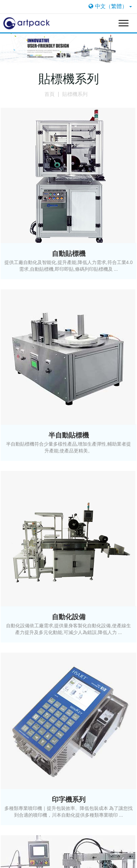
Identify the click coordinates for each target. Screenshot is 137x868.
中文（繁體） (110, 6)
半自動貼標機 (69, 435)
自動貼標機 (69, 254)
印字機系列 (69, 799)
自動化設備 (69, 617)
